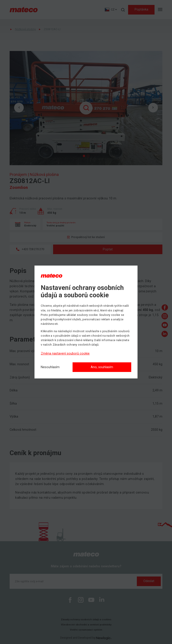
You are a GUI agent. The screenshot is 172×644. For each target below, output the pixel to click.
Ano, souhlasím (102, 367)
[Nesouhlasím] (50, 367)
